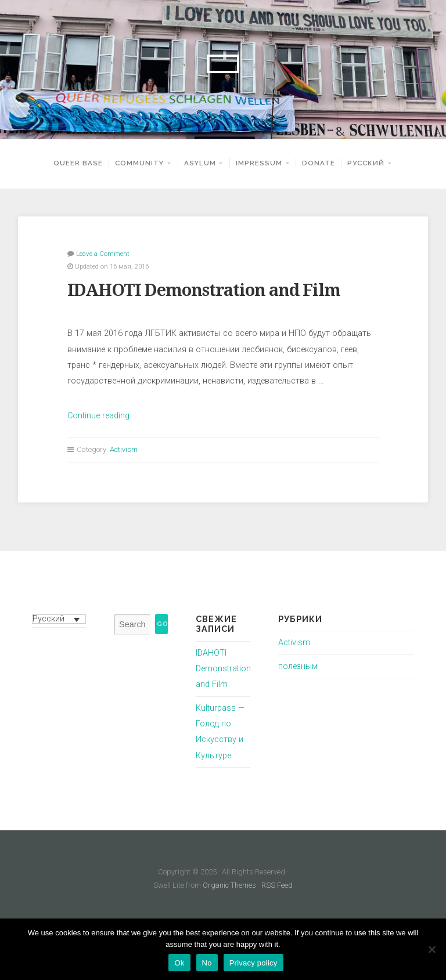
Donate (319, 163)
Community (139, 163)
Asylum (200, 163)
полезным (298, 666)
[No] (431, 949)
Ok (179, 963)
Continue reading (98, 416)
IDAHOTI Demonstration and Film (204, 290)
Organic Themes (229, 885)
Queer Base (78, 163)
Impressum (259, 163)
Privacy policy (253, 963)
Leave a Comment (103, 254)
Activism (124, 449)
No (207, 963)
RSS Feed (277, 885)
